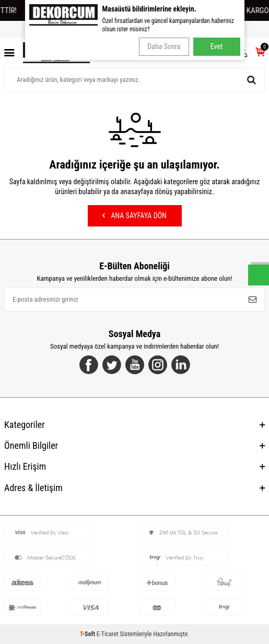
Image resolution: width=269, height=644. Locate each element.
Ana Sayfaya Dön (134, 216)
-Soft (88, 634)
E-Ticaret (108, 634)
